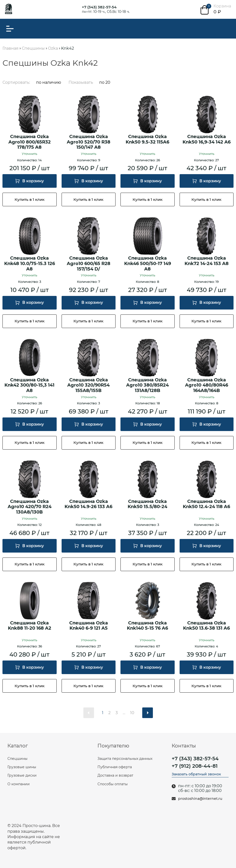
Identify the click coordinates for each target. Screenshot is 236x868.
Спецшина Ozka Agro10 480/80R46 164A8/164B (207, 385)
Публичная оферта (115, 767)
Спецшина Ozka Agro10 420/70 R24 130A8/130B (30, 507)
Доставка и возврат (115, 775)
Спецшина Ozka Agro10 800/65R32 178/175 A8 (30, 142)
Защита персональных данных (125, 759)
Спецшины (17, 759)
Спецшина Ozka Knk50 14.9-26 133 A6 (88, 504)
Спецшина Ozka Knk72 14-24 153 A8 (207, 261)
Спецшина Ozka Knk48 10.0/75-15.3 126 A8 (30, 264)
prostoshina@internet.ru (200, 799)
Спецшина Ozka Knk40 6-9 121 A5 (89, 626)
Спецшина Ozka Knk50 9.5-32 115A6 (147, 139)
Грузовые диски (22, 775)
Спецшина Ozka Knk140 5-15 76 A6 (147, 626)
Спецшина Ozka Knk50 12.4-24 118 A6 (206, 504)
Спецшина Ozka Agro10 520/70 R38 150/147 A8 (89, 142)
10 (132, 713)
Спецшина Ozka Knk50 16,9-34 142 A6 (207, 139)
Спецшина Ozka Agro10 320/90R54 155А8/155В (88, 385)
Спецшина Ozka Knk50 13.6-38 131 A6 (206, 626)
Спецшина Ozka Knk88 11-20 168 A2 (30, 626)
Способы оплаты (113, 784)
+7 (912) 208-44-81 (195, 766)
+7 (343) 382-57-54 (99, 7)
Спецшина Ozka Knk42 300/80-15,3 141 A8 (29, 385)
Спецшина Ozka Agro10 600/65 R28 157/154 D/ (89, 264)
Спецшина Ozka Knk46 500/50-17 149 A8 (148, 264)
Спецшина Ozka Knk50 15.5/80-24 (147, 504)
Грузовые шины (22, 767)
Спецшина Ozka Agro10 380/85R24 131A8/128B (147, 385)
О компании (19, 784)
